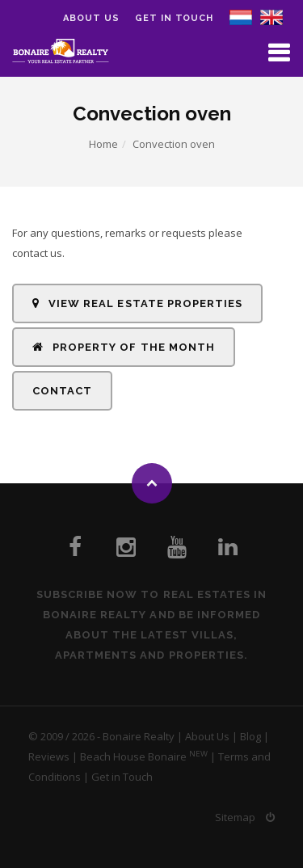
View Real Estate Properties (137, 303)
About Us (207, 736)
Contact (62, 391)
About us (91, 18)
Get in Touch (174, 18)
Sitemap (235, 817)
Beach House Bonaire (133, 756)
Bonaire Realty (139, 736)
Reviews (49, 756)
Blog (250, 736)
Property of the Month (124, 347)
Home (103, 144)
